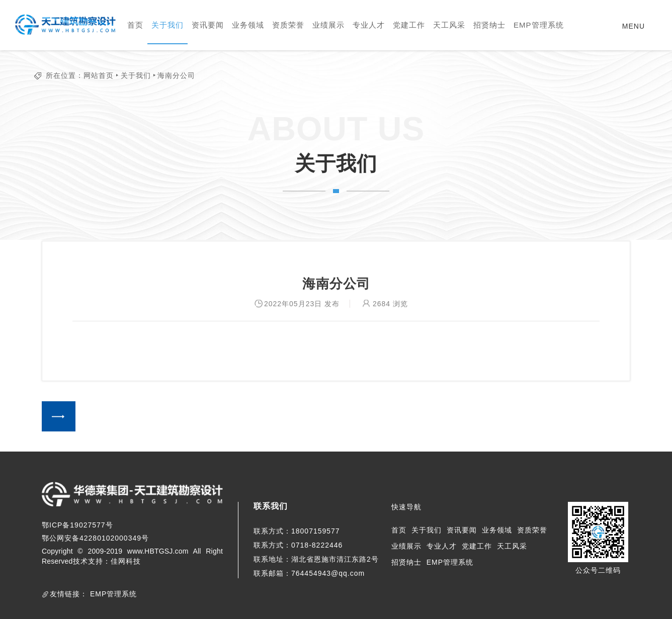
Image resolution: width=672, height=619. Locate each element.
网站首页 (99, 75)
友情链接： (69, 594)
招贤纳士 (489, 25)
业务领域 (248, 25)
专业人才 (369, 25)
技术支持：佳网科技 (107, 561)
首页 (135, 25)
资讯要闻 (208, 25)
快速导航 (406, 507)
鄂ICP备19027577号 (77, 525)
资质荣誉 (288, 25)
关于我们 (167, 25)
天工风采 (449, 25)
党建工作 (409, 25)
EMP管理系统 (539, 25)
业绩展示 (328, 25)
